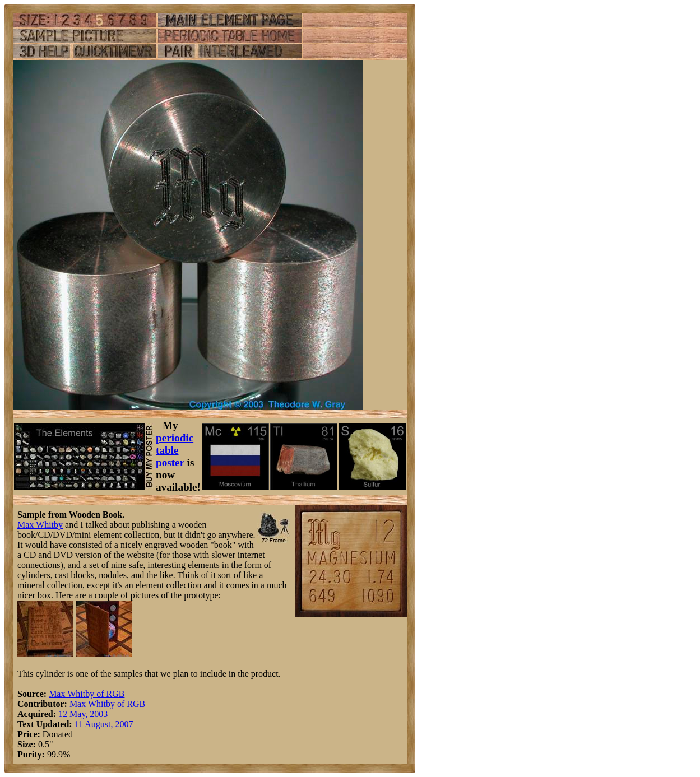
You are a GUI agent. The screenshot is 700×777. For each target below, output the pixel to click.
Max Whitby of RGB (87, 694)
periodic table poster (175, 450)
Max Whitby (40, 525)
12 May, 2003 (83, 714)
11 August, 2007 (104, 724)
